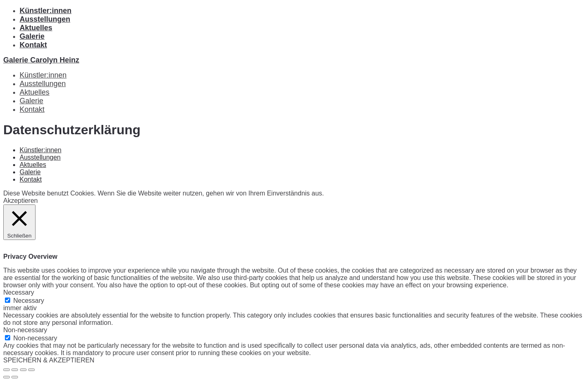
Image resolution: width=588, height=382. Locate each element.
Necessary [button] (19, 292)
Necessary (29, 301)
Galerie (32, 36)
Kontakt (33, 45)
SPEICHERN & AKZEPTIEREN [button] (49, 360)
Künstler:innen (46, 11)
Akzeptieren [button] (21, 201)
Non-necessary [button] (25, 330)
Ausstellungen (45, 19)
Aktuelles (36, 28)
